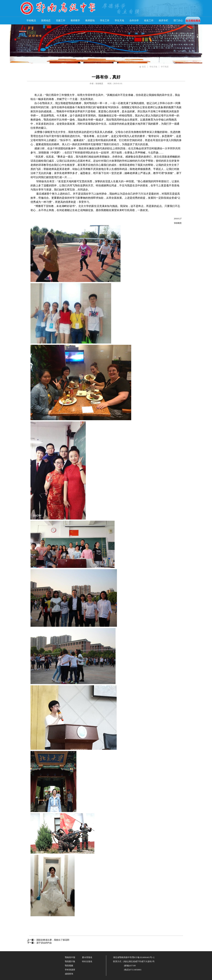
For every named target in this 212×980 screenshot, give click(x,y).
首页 (144, 67)
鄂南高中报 (70, 957)
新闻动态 (46, 21)
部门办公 (178, 21)
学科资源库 (70, 970)
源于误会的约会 (44, 943)
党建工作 (61, 21)
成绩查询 (69, 974)
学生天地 (119, 21)
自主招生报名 (193, 21)
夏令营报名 (87, 957)
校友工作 (149, 21)
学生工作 (105, 21)
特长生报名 (87, 961)
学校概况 (31, 21)
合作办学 (134, 21)
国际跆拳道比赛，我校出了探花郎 (53, 940)
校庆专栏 (163, 21)
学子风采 (165, 67)
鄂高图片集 (70, 961)
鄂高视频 (69, 966)
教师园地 (90, 21)
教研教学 (75, 21)
